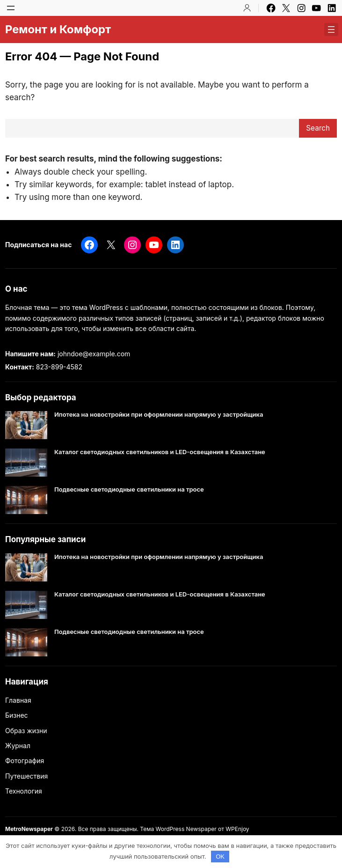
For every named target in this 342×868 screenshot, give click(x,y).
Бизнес (17, 715)
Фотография (25, 761)
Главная (18, 700)
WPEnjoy (237, 829)
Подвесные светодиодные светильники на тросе (129, 489)
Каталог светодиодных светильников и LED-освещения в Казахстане (160, 452)
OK (220, 857)
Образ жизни (26, 731)
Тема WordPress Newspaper (178, 829)
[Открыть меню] (11, 8)
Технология (24, 791)
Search (318, 128)
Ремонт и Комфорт (58, 29)
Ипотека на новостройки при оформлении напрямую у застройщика (159, 415)
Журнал (18, 746)
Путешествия (26, 776)
